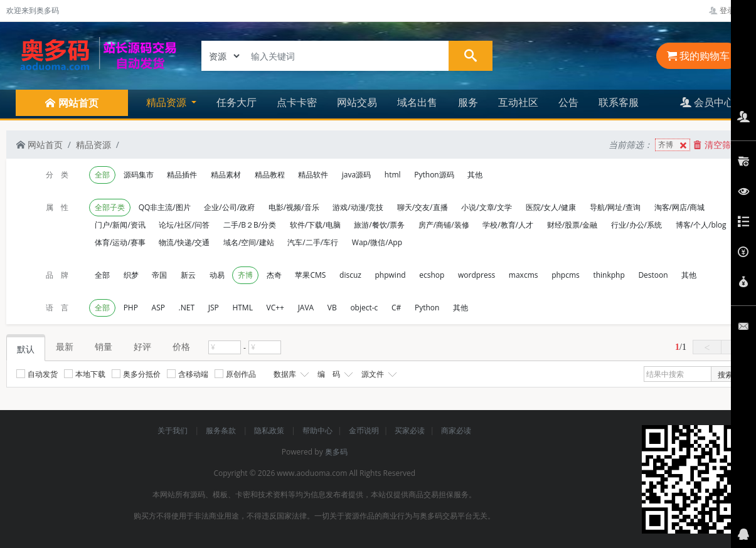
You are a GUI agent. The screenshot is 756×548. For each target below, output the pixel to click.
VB (332, 308)
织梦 (131, 275)
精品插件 (182, 175)
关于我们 (173, 430)
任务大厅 (237, 102)
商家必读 (456, 430)
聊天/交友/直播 (423, 207)
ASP (158, 308)
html (393, 175)
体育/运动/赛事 (120, 242)
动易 (217, 275)
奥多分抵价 (136, 374)
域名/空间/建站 (249, 242)
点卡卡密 (297, 102)
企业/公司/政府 (229, 207)
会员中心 (707, 102)
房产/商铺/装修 (444, 225)
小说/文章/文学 (487, 207)
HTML (242, 308)
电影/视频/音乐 (294, 207)
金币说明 (364, 430)
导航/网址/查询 (615, 207)
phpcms (566, 275)
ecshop (432, 275)
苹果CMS (310, 275)
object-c (364, 308)
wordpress (476, 275)
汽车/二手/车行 (313, 242)
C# (396, 308)
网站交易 (357, 102)
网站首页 (40, 145)
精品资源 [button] (168, 102)
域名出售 (417, 102)
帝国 (159, 275)
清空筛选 (716, 145)
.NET (187, 308)
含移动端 (188, 374)
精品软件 (313, 175)
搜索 (725, 375)
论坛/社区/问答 (184, 225)
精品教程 (270, 175)
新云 (188, 275)
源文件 (378, 374)
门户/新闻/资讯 (120, 225)
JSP (214, 308)
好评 (142, 346)
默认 (26, 349)
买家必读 (410, 430)
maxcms (524, 275)
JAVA (306, 308)
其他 (475, 175)
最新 (65, 346)
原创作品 (235, 374)
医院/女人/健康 (551, 207)
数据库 (290, 374)
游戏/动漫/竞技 (358, 207)
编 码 (334, 374)
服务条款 (222, 430)
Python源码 (434, 175)
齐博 (674, 145)
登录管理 (729, 10)
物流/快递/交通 (184, 242)
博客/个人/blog (701, 225)
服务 (468, 102)
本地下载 (85, 374)
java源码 (356, 175)
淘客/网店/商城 (680, 207)
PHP (131, 308)
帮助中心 (317, 430)
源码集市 (139, 175)
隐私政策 (270, 430)
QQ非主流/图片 (165, 207)
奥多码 (336, 452)
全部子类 (110, 207)
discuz (350, 275)
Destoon (653, 275)
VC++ (275, 308)
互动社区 (518, 102)
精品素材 (226, 175)
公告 (568, 102)
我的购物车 (698, 56)
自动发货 (37, 374)
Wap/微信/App (377, 242)
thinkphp (609, 275)
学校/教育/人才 (508, 225)
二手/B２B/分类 (250, 225)
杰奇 (274, 275)
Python (427, 308)
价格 (181, 346)
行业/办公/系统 (636, 225)
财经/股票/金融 (572, 225)
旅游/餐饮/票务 (379, 225)
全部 (102, 175)
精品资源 (93, 145)
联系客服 (619, 102)
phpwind (391, 275)
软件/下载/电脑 (315, 225)
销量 (104, 346)
